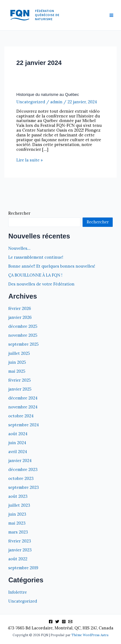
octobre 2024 (21, 416)
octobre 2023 (21, 478)
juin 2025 (17, 362)
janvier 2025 (20, 389)
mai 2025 (17, 371)
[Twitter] (57, 622)
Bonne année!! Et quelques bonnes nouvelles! (52, 266)
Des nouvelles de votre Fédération (41, 284)
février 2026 (20, 308)
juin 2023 (17, 514)
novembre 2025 (23, 335)
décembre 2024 (23, 398)
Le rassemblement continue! (36, 257)
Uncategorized (31, 102)
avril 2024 (18, 452)
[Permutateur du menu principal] (111, 15)
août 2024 (18, 434)
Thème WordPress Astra (90, 635)
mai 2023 (17, 523)
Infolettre (18, 592)
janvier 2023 (20, 550)
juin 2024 (17, 443)
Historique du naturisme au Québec (48, 94)
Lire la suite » (30, 160)
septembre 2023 (24, 487)
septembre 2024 (24, 425)
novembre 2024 (23, 407)
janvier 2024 (20, 461)
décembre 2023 (23, 470)
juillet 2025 (19, 353)
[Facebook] (51, 622)
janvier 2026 (20, 317)
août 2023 (18, 496)
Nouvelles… (19, 248)
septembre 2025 (23, 344)
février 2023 (20, 541)
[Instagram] (64, 622)
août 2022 (18, 559)
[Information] (70, 622)
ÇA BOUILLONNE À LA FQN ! (35, 275)
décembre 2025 (23, 326)
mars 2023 (18, 532)
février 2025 (20, 380)
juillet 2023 (19, 505)
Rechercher (19, 213)
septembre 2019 (23, 568)
